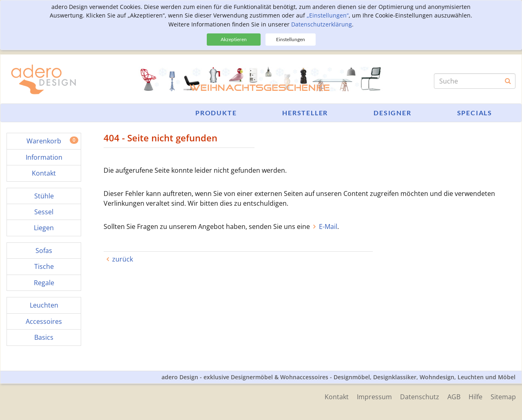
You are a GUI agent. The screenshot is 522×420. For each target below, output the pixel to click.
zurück (123, 259)
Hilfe (476, 397)
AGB (454, 397)
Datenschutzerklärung (322, 24)
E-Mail (328, 226)
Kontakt (337, 397)
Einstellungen (291, 39)
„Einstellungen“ (328, 15)
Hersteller (305, 113)
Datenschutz (420, 397)
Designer (392, 113)
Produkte (216, 113)
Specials (475, 113)
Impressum (374, 397)
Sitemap (503, 397)
